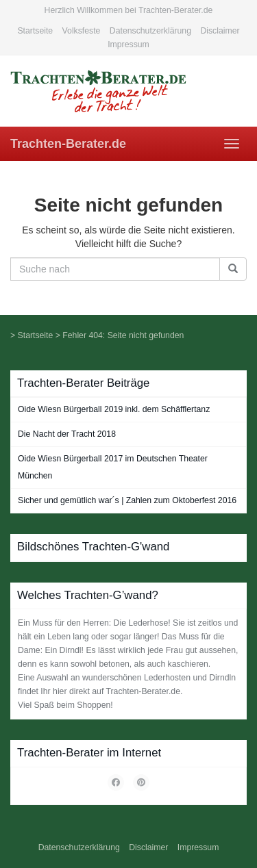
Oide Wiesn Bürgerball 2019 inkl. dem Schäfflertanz (114, 409)
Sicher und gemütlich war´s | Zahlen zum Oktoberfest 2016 (127, 500)
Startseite (35, 31)
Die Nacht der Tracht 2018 (67, 434)
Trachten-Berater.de (68, 144)
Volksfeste (82, 31)
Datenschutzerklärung (150, 31)
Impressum (128, 44)
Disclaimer (220, 31)
